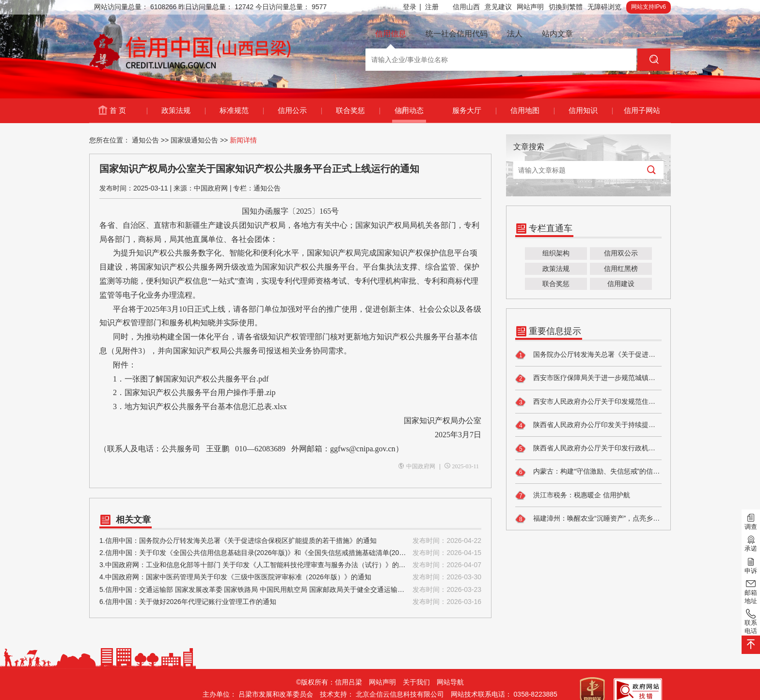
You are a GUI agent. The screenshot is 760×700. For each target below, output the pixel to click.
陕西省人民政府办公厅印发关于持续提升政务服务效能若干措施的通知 (588, 425)
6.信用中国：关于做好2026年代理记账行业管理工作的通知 (290, 602)
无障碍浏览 (604, 7)
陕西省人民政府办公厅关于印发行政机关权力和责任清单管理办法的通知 (588, 448)
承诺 (751, 543)
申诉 (751, 565)
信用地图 (532, 111)
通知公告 (145, 140)
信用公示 (300, 111)
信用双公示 (621, 253)
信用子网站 (642, 110)
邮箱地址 (751, 591)
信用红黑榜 (621, 269)
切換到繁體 (566, 7)
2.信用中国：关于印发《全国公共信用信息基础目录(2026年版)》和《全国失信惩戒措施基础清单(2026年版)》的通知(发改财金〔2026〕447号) (290, 553)
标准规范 (242, 111)
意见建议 (498, 7)
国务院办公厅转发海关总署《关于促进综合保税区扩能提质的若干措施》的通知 (588, 355)
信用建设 (621, 284)
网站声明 (530, 7)
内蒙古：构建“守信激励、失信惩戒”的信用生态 (588, 472)
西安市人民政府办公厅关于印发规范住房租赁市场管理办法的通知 (588, 402)
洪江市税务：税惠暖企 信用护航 (573, 495)
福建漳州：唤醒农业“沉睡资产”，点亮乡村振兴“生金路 (588, 519)
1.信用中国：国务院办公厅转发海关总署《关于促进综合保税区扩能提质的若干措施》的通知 (290, 541)
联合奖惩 (358, 111)
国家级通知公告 (194, 140)
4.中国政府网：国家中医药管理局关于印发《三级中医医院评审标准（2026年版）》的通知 (290, 577)
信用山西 (466, 7)
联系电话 (751, 621)
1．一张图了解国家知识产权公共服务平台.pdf (191, 379)
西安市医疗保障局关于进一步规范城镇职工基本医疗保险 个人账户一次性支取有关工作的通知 (588, 379)
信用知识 (591, 111)
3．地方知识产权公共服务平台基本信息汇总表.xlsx (193, 406)
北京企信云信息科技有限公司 (400, 694)
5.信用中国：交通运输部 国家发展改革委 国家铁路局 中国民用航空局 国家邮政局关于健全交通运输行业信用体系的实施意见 (290, 590)
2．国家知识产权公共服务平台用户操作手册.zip (188, 392)
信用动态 (409, 110)
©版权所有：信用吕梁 (329, 682)
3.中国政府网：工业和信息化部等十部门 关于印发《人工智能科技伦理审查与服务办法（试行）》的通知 (290, 565)
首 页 (128, 111)
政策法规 (183, 111)
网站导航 (450, 682)
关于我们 (416, 682)
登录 (412, 7)
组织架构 (556, 253)
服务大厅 (474, 111)
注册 (432, 7)
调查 (751, 521)
